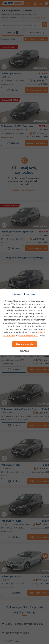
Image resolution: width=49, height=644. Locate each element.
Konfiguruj (25, 350)
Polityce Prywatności (29, 335)
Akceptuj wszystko (25, 344)
